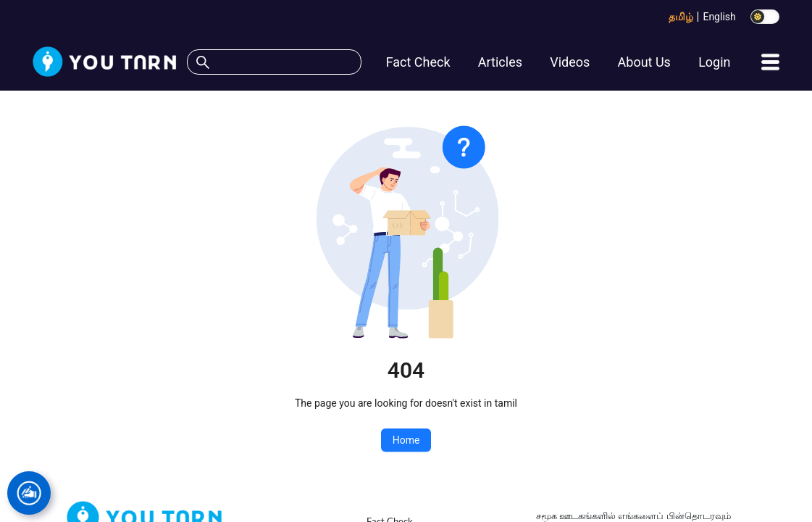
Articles (500, 62)
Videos (570, 62)
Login (714, 62)
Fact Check (418, 62)
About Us (644, 62)
